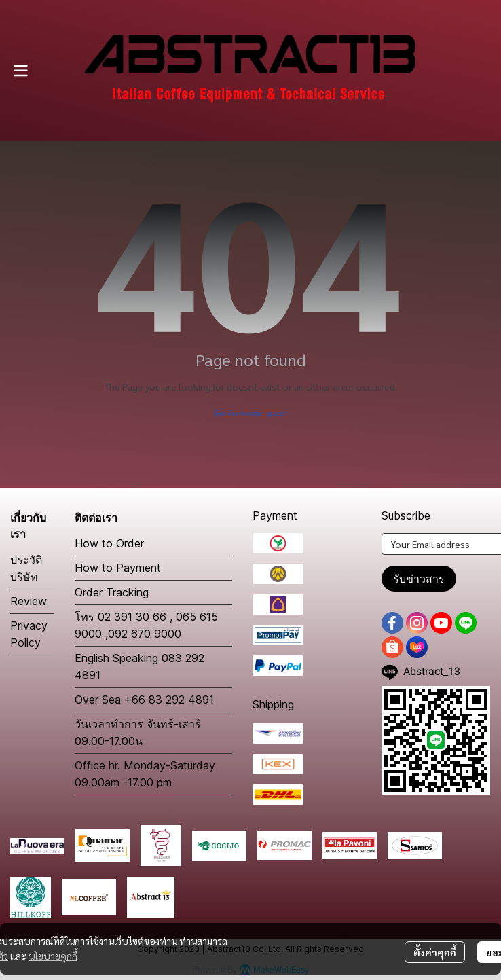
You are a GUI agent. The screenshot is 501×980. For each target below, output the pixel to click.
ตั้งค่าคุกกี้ (435, 952)
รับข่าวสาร (419, 579)
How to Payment (118, 568)
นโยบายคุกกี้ (53, 956)
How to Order (109, 543)
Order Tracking (112, 592)
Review (29, 601)
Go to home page (251, 412)
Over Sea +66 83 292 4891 (144, 700)
